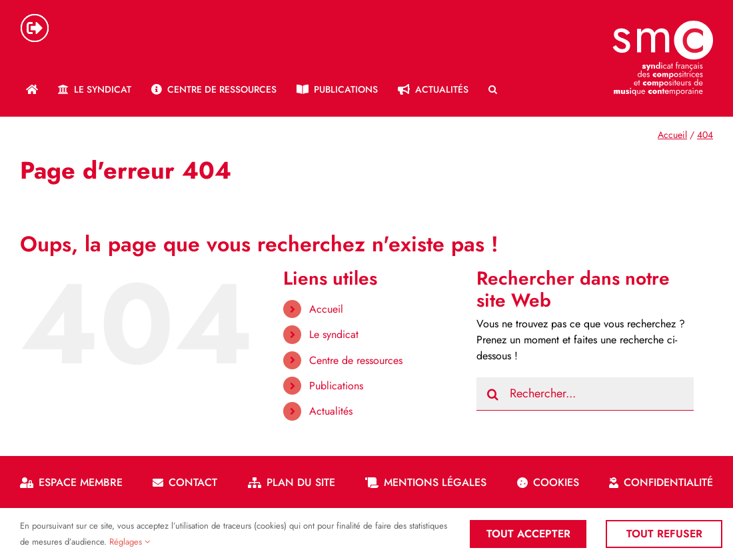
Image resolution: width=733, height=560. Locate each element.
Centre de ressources (356, 360)
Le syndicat (334, 334)
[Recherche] (493, 394)
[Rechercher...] (585, 394)
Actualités (331, 411)
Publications (336, 386)
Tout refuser (665, 534)
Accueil (326, 309)
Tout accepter (528, 534)
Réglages (130, 542)
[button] (493, 89)
